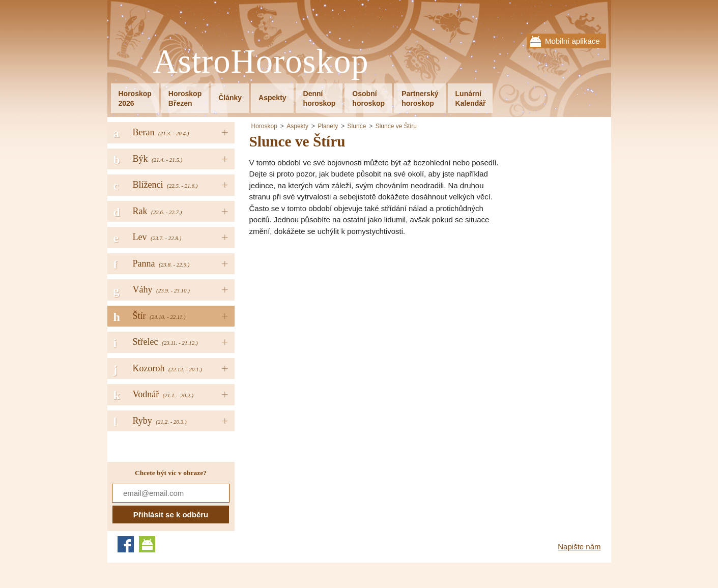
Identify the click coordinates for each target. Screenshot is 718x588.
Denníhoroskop (320, 98)
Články (230, 98)
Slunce (357, 126)
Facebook (126, 544)
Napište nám (579, 547)
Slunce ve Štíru (396, 126)
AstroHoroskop (261, 62)
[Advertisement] (335, 316)
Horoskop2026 (135, 98)
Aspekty (272, 98)
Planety (328, 126)
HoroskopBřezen (185, 98)
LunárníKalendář (471, 98)
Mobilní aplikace (572, 41)
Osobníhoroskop (368, 98)
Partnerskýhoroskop (420, 98)
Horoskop (264, 126)
